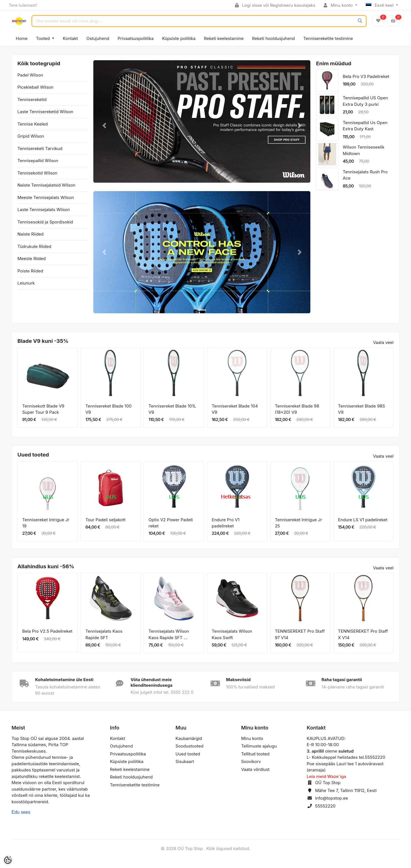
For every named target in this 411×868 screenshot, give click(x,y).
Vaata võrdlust (255, 769)
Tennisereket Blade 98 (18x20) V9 (297, 409)
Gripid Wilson (31, 136)
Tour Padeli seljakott (106, 520)
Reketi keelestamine (224, 38)
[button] (104, 126)
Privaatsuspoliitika (136, 38)
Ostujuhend (98, 38)
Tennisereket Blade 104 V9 (235, 409)
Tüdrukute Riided (34, 246)
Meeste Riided (32, 259)
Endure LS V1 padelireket (363, 520)
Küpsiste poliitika (179, 38)
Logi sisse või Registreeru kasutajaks (275, 5)
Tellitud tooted (255, 754)
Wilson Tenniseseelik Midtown (363, 150)
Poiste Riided (30, 271)
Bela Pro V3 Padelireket (366, 76)
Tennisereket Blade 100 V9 (109, 409)
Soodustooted (189, 746)
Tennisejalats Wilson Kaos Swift (232, 634)
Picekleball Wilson (35, 87)
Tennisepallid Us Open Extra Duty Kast (365, 126)
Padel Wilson (30, 75)
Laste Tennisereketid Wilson (45, 112)
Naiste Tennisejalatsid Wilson (46, 185)
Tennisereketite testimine (328, 38)
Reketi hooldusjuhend (274, 38)
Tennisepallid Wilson (38, 161)
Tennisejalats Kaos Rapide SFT (104, 634)
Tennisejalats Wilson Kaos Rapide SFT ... (169, 634)
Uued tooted (188, 754)
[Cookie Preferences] (8, 860)
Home (22, 38)
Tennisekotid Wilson (37, 173)
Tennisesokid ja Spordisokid (45, 222)
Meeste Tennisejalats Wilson (46, 197)
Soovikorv (251, 761)
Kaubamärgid (189, 738)
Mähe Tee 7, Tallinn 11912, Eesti (346, 790)
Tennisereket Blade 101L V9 (172, 409)
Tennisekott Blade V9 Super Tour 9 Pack (43, 409)
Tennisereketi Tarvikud (40, 148)
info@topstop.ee (332, 798)
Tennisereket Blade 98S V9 (361, 409)
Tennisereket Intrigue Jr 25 (299, 523)
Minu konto (339, 5)
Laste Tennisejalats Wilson (44, 210)
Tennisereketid (32, 99)
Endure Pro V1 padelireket (226, 523)
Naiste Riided (31, 234)
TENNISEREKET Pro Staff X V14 (363, 634)
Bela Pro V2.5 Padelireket (47, 631)
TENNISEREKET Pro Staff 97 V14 (300, 634)
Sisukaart (185, 761)
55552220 (325, 806)
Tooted (43, 38)
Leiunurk (26, 283)
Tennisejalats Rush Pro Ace (365, 175)
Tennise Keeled (33, 124)
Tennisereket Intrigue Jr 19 (46, 523)
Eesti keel (380, 5)
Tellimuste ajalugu (259, 746)
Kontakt (70, 38)
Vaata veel (383, 342)
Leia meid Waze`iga (326, 776)
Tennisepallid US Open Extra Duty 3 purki (365, 101)
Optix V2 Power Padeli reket (171, 523)
